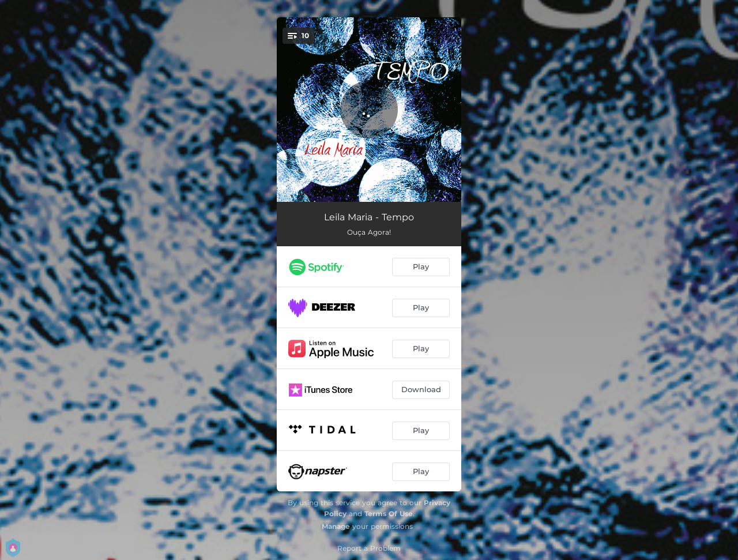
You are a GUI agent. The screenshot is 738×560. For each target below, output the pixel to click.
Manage (336, 526)
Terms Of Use (389, 514)
